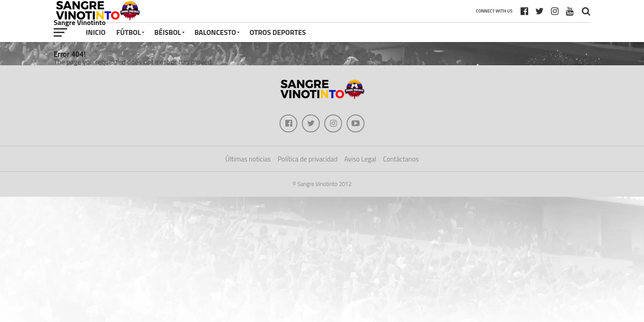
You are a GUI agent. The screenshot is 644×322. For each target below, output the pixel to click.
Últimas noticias (248, 159)
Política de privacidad (308, 159)
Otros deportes (278, 32)
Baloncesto (215, 32)
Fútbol (129, 32)
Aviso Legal (360, 159)
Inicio (96, 32)
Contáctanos (401, 159)
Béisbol (168, 32)
